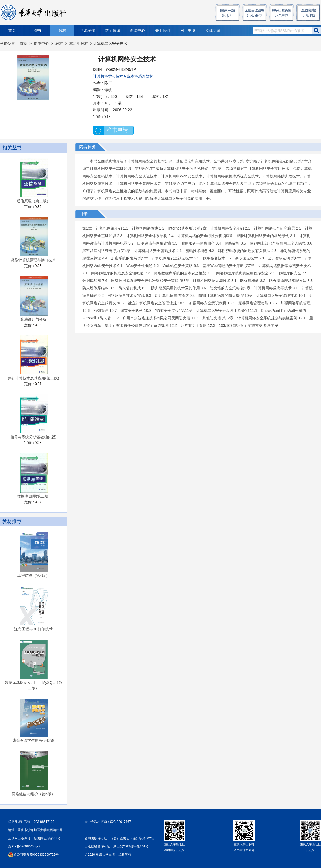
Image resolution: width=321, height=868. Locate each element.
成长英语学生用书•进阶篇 (34, 740)
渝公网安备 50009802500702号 (36, 855)
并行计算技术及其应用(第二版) (33, 378)
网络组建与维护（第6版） (33, 794)
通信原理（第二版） (33, 201)
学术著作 (87, 31)
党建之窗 (213, 31)
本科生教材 (79, 44)
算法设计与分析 (33, 319)
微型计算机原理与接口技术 (33, 260)
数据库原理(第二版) (33, 496)
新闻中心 (137, 31)
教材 (62, 31)
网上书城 (188, 31)
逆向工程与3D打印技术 (33, 629)
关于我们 (163, 31)
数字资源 (113, 31)
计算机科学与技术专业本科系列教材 (123, 76)
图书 (37, 31)
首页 (12, 31)
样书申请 (117, 130)
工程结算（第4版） (33, 575)
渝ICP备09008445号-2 (24, 846)
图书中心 (41, 44)
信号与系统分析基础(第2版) (33, 437)
